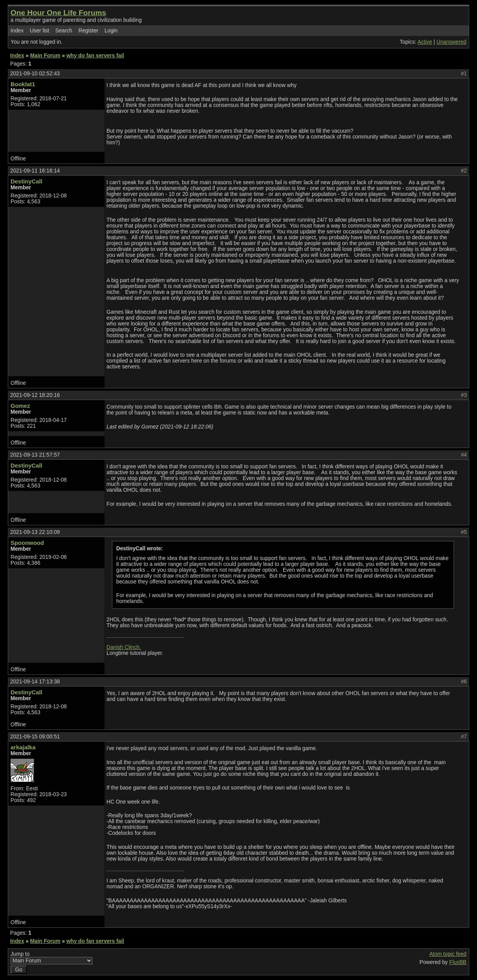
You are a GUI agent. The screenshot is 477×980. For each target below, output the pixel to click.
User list (39, 31)
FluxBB (458, 962)
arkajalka (23, 747)
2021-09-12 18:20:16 (35, 395)
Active (425, 42)
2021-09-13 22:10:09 (35, 532)
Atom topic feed (448, 954)
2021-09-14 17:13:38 (35, 682)
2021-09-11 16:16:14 (35, 171)
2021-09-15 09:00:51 (35, 737)
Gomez (20, 406)
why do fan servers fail (95, 56)
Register (88, 31)
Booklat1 (23, 84)
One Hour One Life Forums (58, 13)
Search (64, 31)
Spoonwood (27, 543)
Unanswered (451, 42)
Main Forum (45, 56)
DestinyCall (26, 181)
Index (17, 31)
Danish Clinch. (124, 647)
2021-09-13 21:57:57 (35, 455)
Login (111, 31)
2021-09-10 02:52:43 (35, 74)
